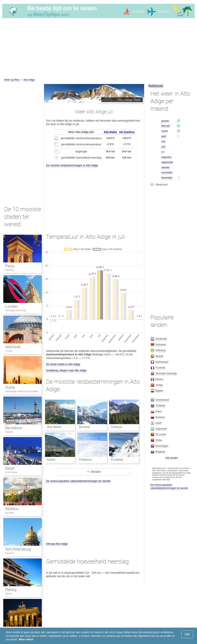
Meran (51, 460)
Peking (11, 590)
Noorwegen (162, 446)
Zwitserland (162, 362)
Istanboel (13, 347)
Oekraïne (161, 350)
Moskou (12, 509)
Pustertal (117, 460)
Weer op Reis (12, 80)
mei (163, 141)
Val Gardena (127, 132)
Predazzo (85, 460)
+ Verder (94, 472)
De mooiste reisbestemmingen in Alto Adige (72, 165)
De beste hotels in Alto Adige (63, 364)
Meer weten (26, 639)
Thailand (160, 406)
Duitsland (161, 344)
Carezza (116, 427)
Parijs (10, 266)
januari (165, 121)
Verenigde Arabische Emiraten (22, 391)
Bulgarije (160, 452)
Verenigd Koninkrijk (16, 310)
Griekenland (162, 400)
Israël (159, 423)
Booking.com (156, 85)
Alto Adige (29, 80)
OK (187, 634)
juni (163, 147)
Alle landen (172, 458)
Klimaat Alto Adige (57, 544)
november (167, 172)
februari (166, 126)
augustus (167, 157)
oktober (166, 167)
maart (165, 131)
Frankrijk (10, 270)
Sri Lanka (161, 434)
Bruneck (85, 427)
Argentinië (161, 429)
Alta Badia (110, 132)
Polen (159, 411)
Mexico (159, 379)
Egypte (159, 391)
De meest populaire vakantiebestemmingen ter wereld (78, 481)
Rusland (10, 513)
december (167, 178)
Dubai (10, 387)
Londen (11, 306)
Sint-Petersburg (18, 549)
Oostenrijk (161, 339)
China (8, 594)
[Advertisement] (98, 49)
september (167, 162)
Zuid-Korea (11, 472)
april (164, 136)
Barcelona (14, 428)
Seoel (10, 468)
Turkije (9, 351)
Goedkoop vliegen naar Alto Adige (66, 370)
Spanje (9, 432)
